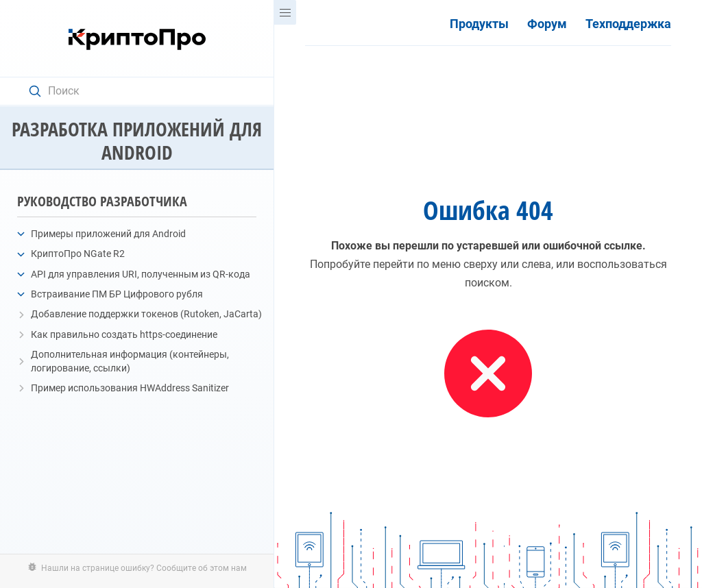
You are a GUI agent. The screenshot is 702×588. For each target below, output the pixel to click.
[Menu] (285, 12)
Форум (547, 24)
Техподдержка (628, 24)
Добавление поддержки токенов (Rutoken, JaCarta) (146, 314)
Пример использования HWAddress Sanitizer (130, 388)
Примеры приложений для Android (108, 234)
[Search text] (144, 91)
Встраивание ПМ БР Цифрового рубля (117, 294)
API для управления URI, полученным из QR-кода (141, 274)
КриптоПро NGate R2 (78, 254)
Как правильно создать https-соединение (124, 334)
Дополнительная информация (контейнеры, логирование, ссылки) (130, 361)
